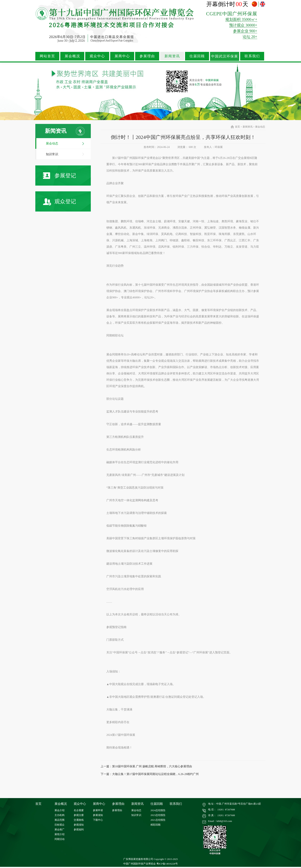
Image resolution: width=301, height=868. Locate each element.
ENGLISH (263, 4)
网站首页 (47, 56)
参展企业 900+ (245, 31)
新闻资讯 (172, 56)
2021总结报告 (158, 820)
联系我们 (252, 56)
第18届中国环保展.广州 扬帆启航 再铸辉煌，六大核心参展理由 (152, 766)
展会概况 (72, 56)
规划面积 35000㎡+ (241, 19)
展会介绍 (60, 810)
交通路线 (79, 820)
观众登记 (60, 202)
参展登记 (60, 176)
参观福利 (79, 829)
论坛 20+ (250, 37)
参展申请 (98, 810)
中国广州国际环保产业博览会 (139, 864)
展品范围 (60, 820)
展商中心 (122, 56)
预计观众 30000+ (243, 25)
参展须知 (98, 815)
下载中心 (98, 820)
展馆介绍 (60, 834)
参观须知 (79, 825)
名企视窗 (79, 810)
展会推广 (60, 829)
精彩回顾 (155, 825)
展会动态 (52, 143)
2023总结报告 (158, 815)
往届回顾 (197, 56)
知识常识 (52, 154)
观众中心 (97, 56)
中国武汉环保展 (225, 56)
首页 (237, 127)
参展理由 (147, 56)
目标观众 (60, 825)
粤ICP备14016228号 (167, 864)
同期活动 (60, 839)
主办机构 (60, 815)
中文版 (255, 4)
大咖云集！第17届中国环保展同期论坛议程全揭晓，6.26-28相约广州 (155, 774)
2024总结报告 (158, 810)
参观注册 (79, 815)
